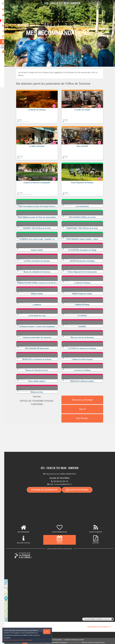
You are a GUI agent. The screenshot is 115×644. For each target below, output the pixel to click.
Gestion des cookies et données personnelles (18, 640)
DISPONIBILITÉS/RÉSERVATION (45, 490)
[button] (38, 108)
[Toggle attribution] (112, 619)
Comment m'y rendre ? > (99, 627)
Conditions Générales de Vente (75, 640)
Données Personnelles (56, 640)
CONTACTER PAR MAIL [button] (78, 490)
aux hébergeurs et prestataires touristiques (55, 643)
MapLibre (107, 619)
